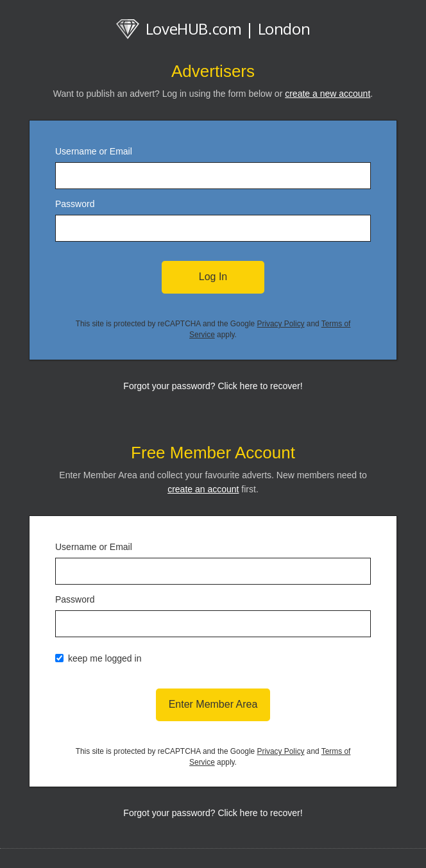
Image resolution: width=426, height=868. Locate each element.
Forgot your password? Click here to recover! (213, 386)
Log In (213, 277)
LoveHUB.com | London (213, 29)
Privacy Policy (281, 324)
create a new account (328, 94)
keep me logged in (105, 658)
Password (75, 204)
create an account (203, 489)
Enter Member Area (213, 704)
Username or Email (94, 151)
